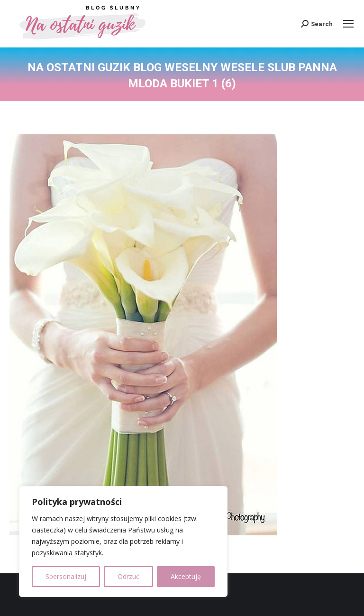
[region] (123, 541)
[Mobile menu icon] (348, 24)
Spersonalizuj (66, 576)
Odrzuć (128, 576)
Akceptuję (186, 576)
